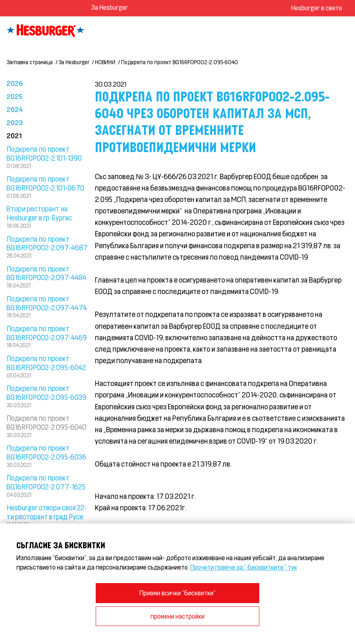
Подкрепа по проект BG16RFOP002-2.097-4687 (47, 243)
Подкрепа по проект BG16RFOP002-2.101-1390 (44, 153)
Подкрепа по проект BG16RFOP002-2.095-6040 (180, 62)
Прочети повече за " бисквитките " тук (244, 567)
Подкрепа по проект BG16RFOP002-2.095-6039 (46, 393)
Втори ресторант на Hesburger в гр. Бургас (39, 213)
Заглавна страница (30, 62)
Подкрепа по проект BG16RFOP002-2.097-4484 (46, 273)
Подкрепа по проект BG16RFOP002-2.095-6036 (46, 452)
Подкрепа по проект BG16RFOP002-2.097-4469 (47, 333)
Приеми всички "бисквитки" (177, 593)
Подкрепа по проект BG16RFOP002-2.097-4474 (47, 303)
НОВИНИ (105, 62)
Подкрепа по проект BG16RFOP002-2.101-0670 (45, 183)
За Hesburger (110, 7)
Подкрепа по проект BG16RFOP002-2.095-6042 (46, 363)
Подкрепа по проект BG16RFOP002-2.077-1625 (46, 482)
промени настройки (177, 616)
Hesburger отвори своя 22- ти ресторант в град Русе (47, 512)
